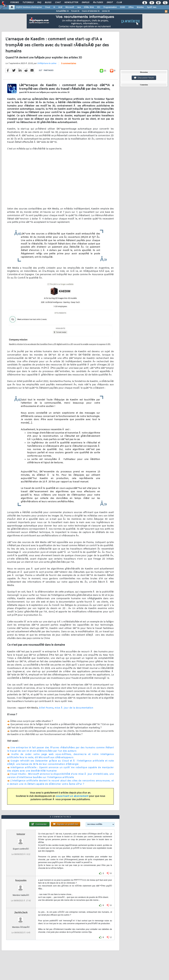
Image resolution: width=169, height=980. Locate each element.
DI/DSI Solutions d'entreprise (29, 7)
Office (131, 7)
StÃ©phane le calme (47, 63)
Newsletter (71, 3)
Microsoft (70, 7)
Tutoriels (28, 3)
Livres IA (106, 11)
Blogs (48, 3)
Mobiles (140, 7)
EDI (99, 7)
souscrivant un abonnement (72, 796)
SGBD (123, 7)
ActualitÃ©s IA (62, 11)
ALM (60, 7)
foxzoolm (21, 880)
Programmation (110, 7)
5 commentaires (69, 64)
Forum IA (75, 11)
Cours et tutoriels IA (91, 11)
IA (54, 7)
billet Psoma (46, 708)
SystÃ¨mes (152, 7)
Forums (15, 3)
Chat (58, 3)
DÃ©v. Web (89, 7)
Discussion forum (144, 78)
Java (79, 7)
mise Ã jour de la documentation (74, 708)
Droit (110, 3)
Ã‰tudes (98, 3)
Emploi (86, 3)
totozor (21, 834)
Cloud (47, 7)
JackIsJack (21, 912)
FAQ (39, 3)
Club (119, 3)
